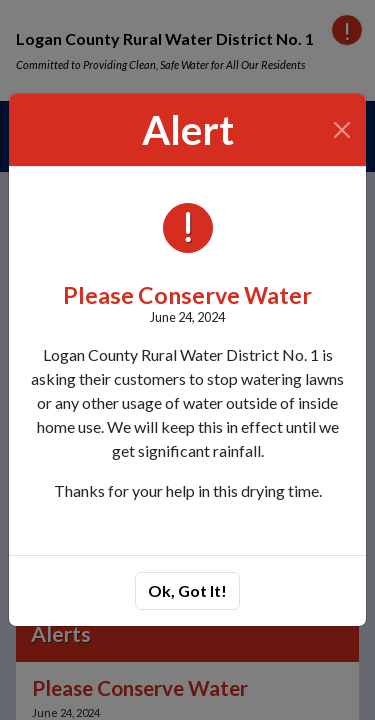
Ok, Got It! (187, 590)
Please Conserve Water (187, 295)
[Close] (342, 130)
